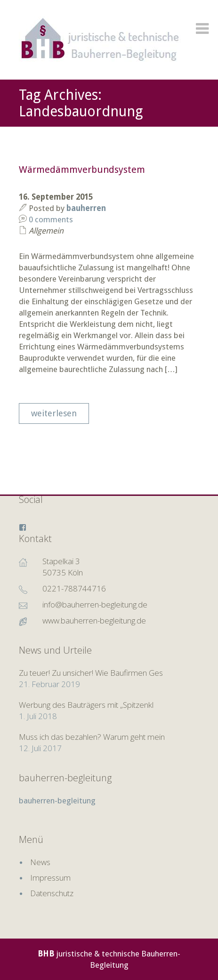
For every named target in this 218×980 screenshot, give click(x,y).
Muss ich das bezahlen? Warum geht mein (92, 737)
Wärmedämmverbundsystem (82, 170)
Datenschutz (52, 893)
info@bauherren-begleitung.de (95, 604)
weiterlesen (54, 413)
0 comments (51, 219)
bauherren (86, 208)
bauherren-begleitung (65, 778)
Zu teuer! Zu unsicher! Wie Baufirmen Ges (91, 673)
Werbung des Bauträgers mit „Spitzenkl (86, 705)
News (40, 862)
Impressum (50, 878)
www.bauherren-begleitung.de (94, 620)
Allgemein (46, 231)
